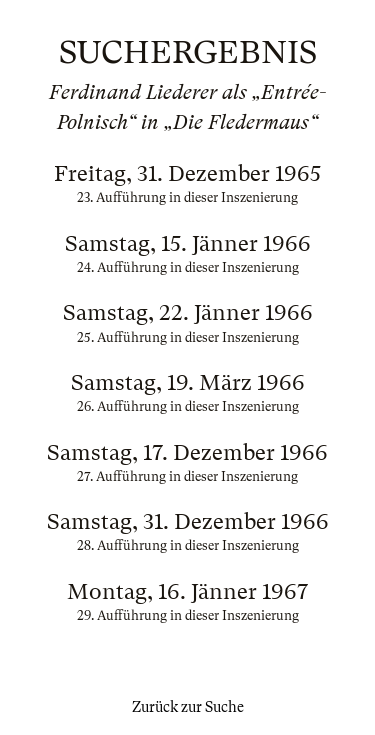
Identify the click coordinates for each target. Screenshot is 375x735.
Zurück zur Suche (188, 707)
